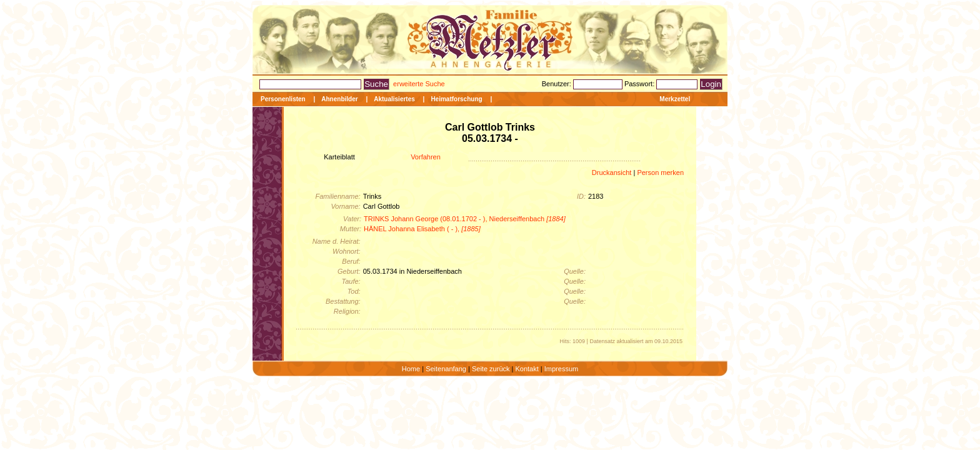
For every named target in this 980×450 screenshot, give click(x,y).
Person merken (660, 172)
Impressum (561, 369)
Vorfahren (426, 157)
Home (411, 369)
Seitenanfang (446, 369)
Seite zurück (491, 369)
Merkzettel (675, 99)
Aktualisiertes (394, 99)
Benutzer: (557, 84)
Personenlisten (283, 99)
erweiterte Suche (419, 84)
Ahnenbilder (339, 99)
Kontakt (527, 369)
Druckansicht (612, 172)
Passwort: (640, 84)
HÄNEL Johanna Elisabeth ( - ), (422, 229)
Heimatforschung (456, 99)
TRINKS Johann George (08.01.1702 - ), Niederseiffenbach (465, 219)
